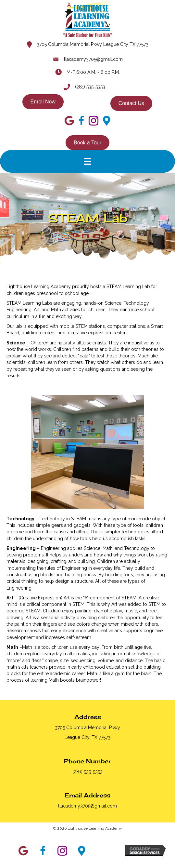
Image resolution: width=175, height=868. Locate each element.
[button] (23, 851)
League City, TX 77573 (87, 737)
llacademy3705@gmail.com (93, 59)
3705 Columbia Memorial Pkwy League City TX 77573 (93, 44)
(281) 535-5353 (90, 87)
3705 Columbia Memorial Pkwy (87, 728)
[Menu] (87, 161)
